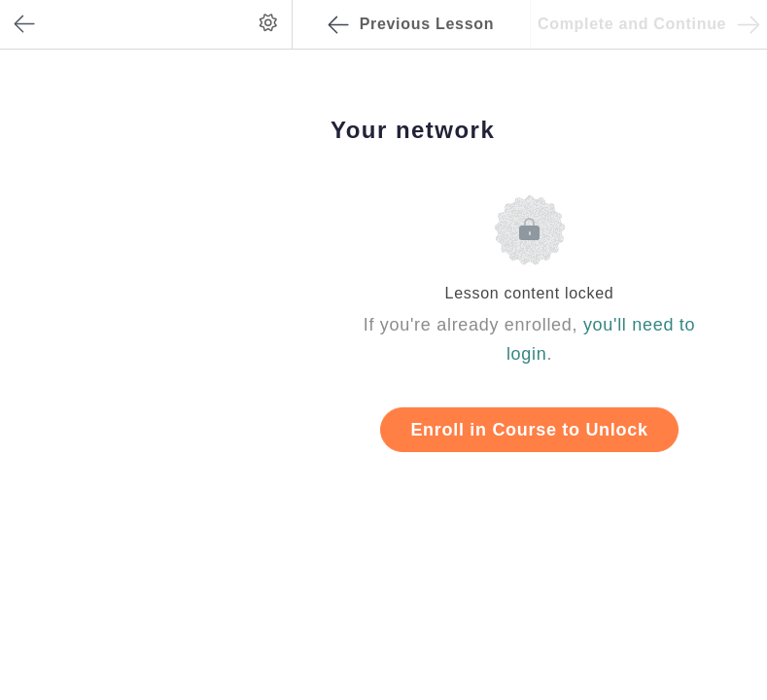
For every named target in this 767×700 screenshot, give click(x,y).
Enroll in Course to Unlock (529, 430)
